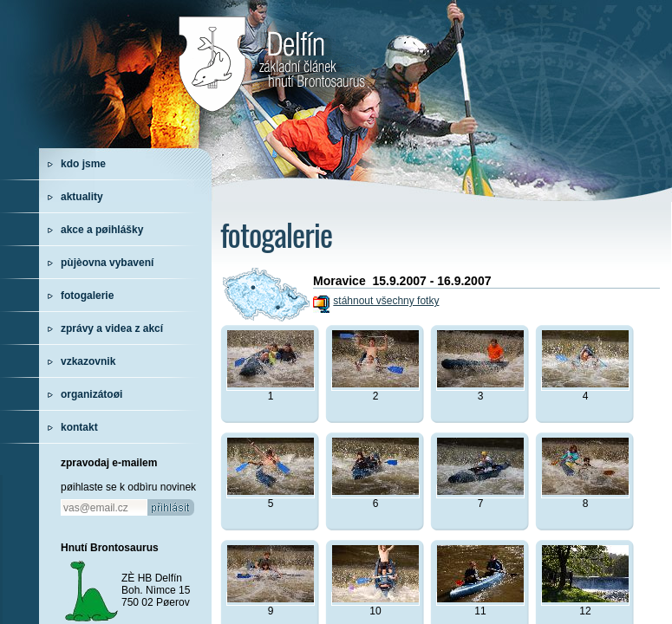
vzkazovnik (88, 361)
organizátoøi (91, 394)
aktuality (82, 197)
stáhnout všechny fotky (386, 301)
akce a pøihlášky (102, 230)
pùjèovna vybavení (107, 263)
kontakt (79, 427)
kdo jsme (83, 164)
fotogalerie (87, 296)
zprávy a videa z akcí (112, 328)
